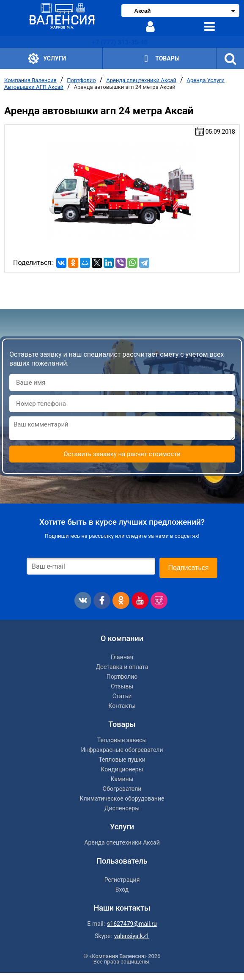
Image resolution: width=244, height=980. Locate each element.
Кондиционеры (122, 769)
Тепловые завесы (122, 740)
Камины (122, 779)
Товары (160, 59)
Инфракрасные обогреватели (122, 750)
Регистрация (122, 880)
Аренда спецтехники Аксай (141, 80)
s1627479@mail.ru (132, 924)
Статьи (122, 696)
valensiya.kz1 (132, 936)
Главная (122, 657)
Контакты (122, 706)
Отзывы (122, 686)
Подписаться (189, 568)
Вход (122, 889)
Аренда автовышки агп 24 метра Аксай (125, 87)
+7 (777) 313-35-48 (120, 42)
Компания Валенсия (30, 80)
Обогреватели (122, 789)
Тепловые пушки (122, 760)
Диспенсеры (122, 808)
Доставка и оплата (122, 667)
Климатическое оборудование (122, 798)
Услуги (47, 59)
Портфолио (81, 80)
